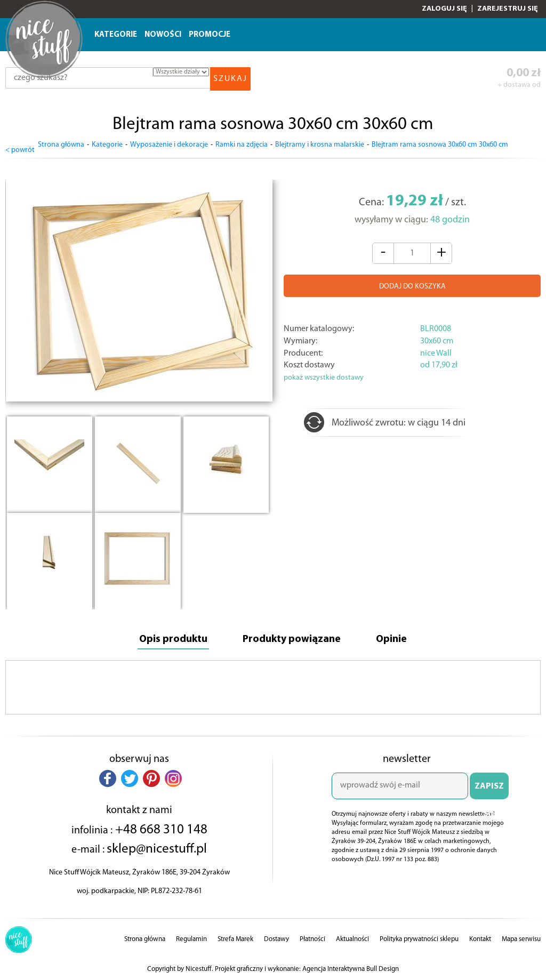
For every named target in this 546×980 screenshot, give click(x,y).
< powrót (20, 145)
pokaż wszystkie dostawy (324, 373)
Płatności (312, 937)
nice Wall (436, 349)
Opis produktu (166, 636)
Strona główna (61, 145)
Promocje (210, 35)
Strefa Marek (235, 937)
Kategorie (116, 35)
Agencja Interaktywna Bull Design (351, 967)
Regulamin (191, 937)
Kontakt (480, 937)
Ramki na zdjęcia (242, 145)
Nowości (163, 35)
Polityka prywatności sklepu (419, 937)
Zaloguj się (444, 9)
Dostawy (276, 937)
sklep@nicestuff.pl (157, 846)
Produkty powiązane (294, 636)
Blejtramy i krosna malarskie (320, 145)
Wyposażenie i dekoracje (169, 145)
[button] (108, 776)
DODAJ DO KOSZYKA (412, 282)
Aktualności (352, 937)
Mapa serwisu (521, 937)
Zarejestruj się (508, 9)
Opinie (401, 636)
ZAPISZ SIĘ (489, 788)
